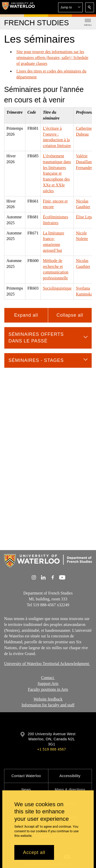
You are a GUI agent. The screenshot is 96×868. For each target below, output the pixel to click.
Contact (48, 678)
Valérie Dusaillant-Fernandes (85, 162)
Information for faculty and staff (48, 705)
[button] (70, 7)
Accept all (34, 852)
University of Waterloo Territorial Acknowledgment (47, 664)
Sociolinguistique (57, 288)
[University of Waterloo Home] (18, 7)
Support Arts (48, 683)
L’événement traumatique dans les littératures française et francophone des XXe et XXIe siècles (57, 173)
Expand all (26, 315)
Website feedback (48, 699)
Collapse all (70, 315)
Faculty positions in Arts (48, 689)
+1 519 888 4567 (51, 749)
